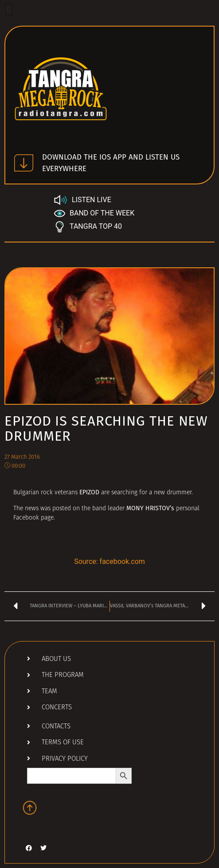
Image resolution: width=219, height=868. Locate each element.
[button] (9, 10)
